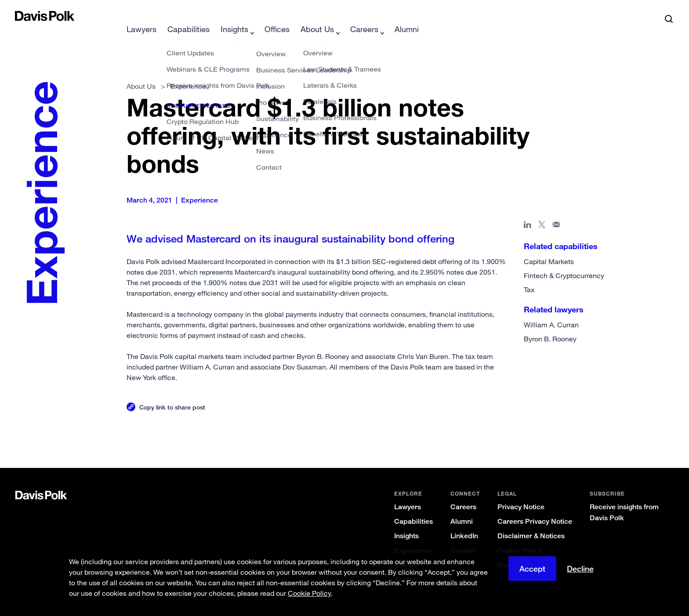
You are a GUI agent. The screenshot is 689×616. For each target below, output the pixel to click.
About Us (141, 72)
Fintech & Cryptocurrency (564, 261)
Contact (463, 536)
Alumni (462, 507)
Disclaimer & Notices (531, 522)
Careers (463, 493)
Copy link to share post (172, 393)
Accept (532, 569)
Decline (580, 569)
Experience (413, 536)
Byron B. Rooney (550, 325)
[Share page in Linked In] (528, 212)
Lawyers (408, 493)
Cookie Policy (520, 536)
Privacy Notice (521, 493)
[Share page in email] (557, 212)
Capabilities (413, 507)
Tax (529, 275)
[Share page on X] (542, 212)
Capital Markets (549, 247)
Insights (406, 522)
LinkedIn (464, 522)
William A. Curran (551, 311)
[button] (21, 16)
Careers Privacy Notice (535, 507)
